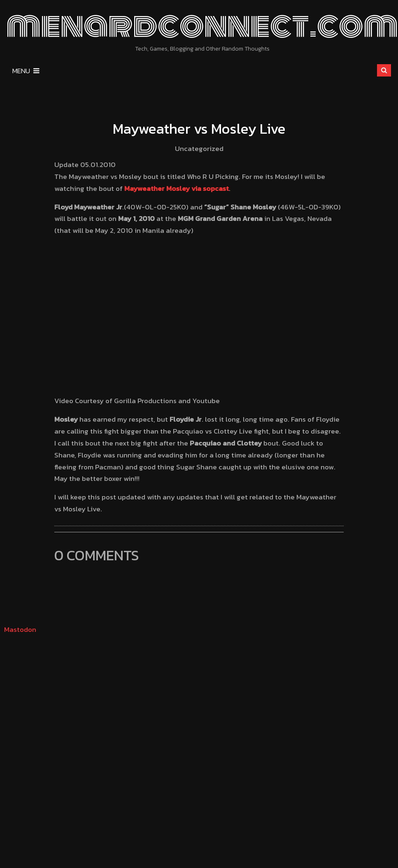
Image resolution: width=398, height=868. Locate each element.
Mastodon (20, 629)
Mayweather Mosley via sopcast (177, 188)
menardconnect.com (202, 26)
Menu (26, 71)
